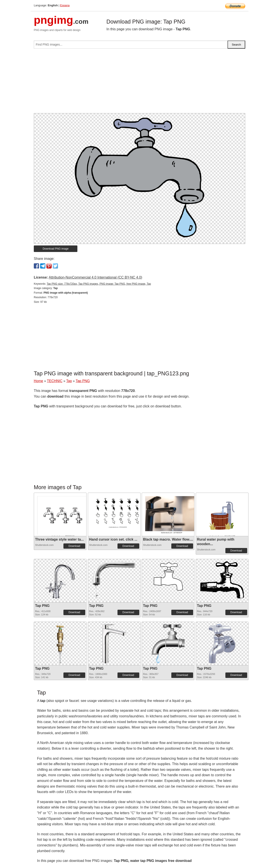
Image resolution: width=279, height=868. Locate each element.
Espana (65, 5)
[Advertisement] (139, 83)
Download (74, 546)
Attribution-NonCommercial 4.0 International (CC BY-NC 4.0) (95, 277)
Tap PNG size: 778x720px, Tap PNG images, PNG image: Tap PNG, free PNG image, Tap (99, 284)
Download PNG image (56, 249)
